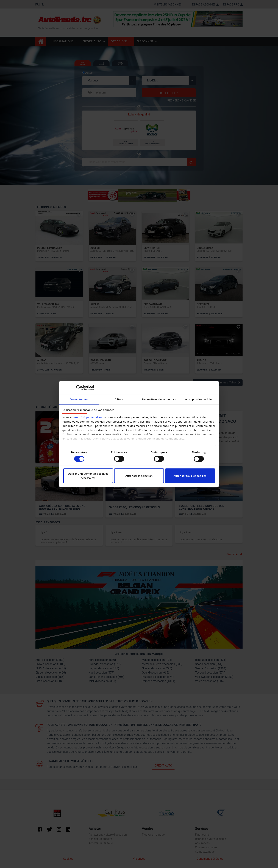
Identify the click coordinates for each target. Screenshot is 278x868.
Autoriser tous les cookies (190, 476)
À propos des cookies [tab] (199, 399)
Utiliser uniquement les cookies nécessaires (88, 476)
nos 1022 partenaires (88, 417)
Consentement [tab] (79, 399)
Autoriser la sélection (139, 476)
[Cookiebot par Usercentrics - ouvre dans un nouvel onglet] (79, 388)
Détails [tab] (119, 399)
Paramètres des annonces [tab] (159, 399)
